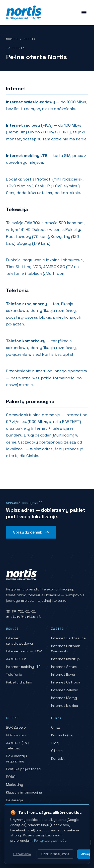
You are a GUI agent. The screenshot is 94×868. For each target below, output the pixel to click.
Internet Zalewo (65, 690)
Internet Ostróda (66, 682)
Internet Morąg (64, 698)
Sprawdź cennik (31, 532)
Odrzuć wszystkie (55, 854)
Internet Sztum (64, 667)
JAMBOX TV (16, 659)
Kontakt (58, 758)
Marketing (15, 785)
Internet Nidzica (65, 706)
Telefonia (14, 674)
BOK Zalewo (16, 727)
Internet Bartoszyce (68, 638)
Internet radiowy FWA (24, 651)
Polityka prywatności (24, 769)
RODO (11, 777)
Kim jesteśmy (62, 735)
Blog (55, 743)
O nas (56, 727)
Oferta (57, 751)
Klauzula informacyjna (24, 792)
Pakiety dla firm (19, 682)
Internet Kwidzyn (65, 659)
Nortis (12, 39)
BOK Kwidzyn (17, 735)
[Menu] (84, 13)
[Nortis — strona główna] (24, 13)
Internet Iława (63, 674)
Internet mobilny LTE (23, 667)
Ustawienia (22, 854)
